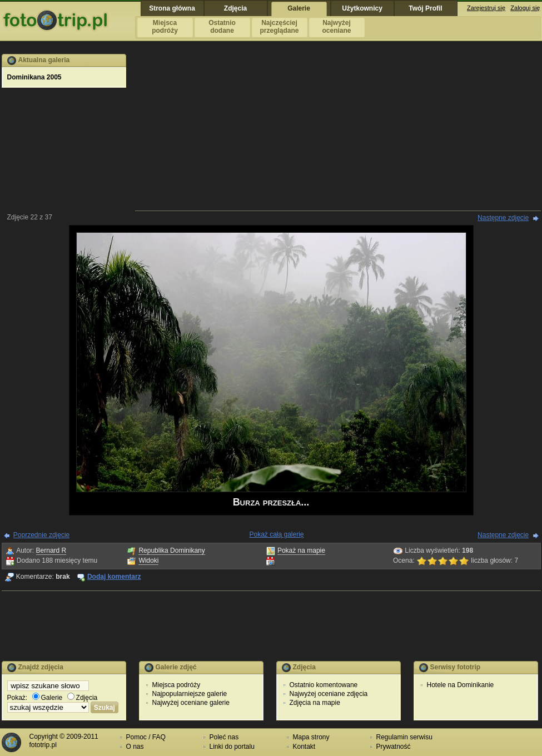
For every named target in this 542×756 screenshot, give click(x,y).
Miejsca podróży (176, 685)
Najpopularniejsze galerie (190, 694)
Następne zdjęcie (503, 218)
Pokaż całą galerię (276, 534)
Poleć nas (224, 737)
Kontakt (304, 747)
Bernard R (51, 550)
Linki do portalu (232, 747)
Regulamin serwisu (404, 737)
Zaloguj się (525, 8)
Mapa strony (311, 737)
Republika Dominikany (171, 550)
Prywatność (394, 747)
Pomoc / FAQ (146, 737)
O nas (135, 747)
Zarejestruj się (486, 8)
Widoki (148, 560)
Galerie (48, 698)
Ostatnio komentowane (324, 685)
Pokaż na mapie (301, 550)
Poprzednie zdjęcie (41, 535)
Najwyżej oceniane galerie (191, 703)
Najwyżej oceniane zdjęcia (329, 694)
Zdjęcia (83, 698)
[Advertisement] (338, 132)
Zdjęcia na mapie (315, 703)
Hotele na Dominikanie (461, 685)
